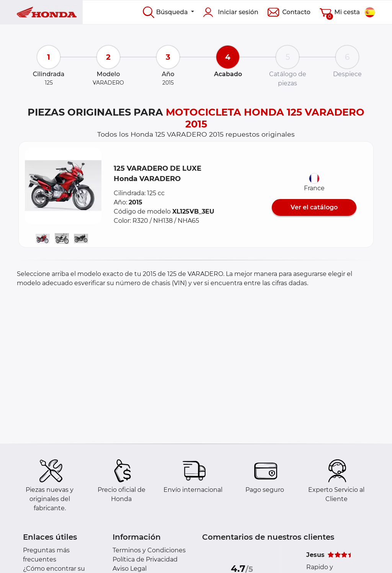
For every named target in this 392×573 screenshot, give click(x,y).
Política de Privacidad (145, 559)
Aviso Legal (130, 569)
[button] (63, 186)
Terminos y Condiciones (149, 550)
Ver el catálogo (314, 207)
